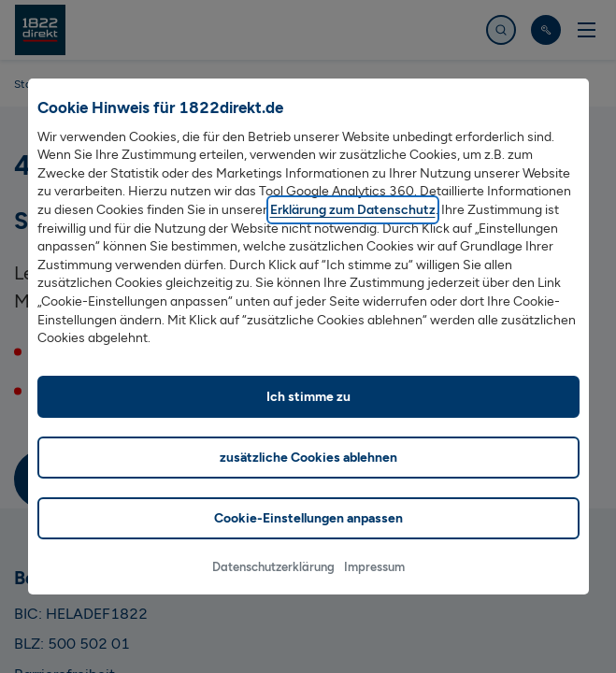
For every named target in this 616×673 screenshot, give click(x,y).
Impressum (374, 589)
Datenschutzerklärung (273, 589)
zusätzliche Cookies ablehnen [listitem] (308, 480)
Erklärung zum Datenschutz (353, 232)
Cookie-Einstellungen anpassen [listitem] (308, 541)
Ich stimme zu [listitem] (308, 419)
